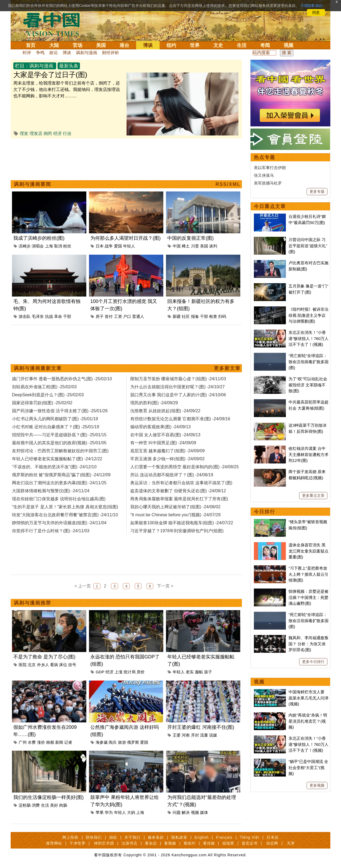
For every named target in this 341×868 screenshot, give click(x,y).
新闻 (59, 742)
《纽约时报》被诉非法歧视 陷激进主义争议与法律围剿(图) (308, 315)
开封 (195, 735)
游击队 (25, 316)
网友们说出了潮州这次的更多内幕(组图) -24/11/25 (59, 483)
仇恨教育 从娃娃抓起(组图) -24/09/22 (165, 411)
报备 (195, 316)
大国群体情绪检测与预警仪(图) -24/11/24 (51, 491)
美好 (54, 805)
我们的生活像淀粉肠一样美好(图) (48, 797)
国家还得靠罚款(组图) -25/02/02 (42, 403)
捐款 (113, 837)
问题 (177, 812)
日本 (100, 246)
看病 (54, 665)
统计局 (130, 672)
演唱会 (38, 246)
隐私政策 (179, 837)
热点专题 (265, 157)
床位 (63, 665)
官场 (78, 45)
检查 (213, 316)
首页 (31, 45)
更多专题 (317, 191)
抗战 (49, 316)
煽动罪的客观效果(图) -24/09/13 (161, 427)
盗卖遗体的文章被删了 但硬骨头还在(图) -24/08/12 (178, 491)
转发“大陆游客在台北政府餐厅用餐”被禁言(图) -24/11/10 (65, 515)
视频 (289, 45)
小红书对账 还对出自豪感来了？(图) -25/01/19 (56, 427)
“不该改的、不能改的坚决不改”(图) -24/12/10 (54, 467)
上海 (49, 246)
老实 (190, 672)
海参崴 (102, 742)
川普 (195, 246)
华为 (109, 812)
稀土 (186, 246)
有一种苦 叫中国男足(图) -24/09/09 (163, 443)
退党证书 (250, 843)
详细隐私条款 (311, 6)
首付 (109, 316)
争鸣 (40, 53)
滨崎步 (25, 246)
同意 (316, 13)
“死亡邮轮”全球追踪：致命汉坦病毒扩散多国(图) (308, 362)
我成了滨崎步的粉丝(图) (39, 238)
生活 (242, 45)
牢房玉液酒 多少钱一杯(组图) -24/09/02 (167, 459)
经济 (58, 133)
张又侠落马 (264, 175)
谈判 (213, 246)
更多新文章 (227, 368)
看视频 (170, 843)
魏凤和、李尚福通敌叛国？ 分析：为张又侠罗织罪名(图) (308, 644)
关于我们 (132, 837)
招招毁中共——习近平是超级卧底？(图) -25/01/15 (59, 435)
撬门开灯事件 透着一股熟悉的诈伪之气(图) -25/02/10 (62, 379)
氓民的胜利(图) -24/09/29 (154, 403)
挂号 (72, 665)
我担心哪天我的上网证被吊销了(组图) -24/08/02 (175, 507)
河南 (186, 735)
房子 (100, 316)
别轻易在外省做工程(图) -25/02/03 (44, 387)
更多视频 (317, 785)
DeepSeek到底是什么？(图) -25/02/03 (48, 395)
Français (224, 837)
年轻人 (129, 246)
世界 (195, 45)
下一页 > (165, 586)
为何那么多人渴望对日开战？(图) (125, 238)
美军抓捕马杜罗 (268, 183)
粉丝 (67, 246)
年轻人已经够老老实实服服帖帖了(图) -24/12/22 (57, 459)
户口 (127, 316)
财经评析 (111, 53)
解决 (186, 812)
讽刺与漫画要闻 (33, 184)
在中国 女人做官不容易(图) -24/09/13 (165, 435)
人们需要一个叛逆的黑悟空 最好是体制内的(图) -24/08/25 (184, 467)
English (202, 837)
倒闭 (48, 133)
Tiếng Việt (249, 837)
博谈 (148, 45)
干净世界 (78, 843)
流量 (204, 735)
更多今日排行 (313, 662)
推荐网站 (54, 843)
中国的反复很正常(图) (190, 238)
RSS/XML (228, 184)
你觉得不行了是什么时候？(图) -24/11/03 (51, 531)
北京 (32, 665)
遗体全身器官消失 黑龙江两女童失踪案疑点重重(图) (308, 551)
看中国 (55, 24)
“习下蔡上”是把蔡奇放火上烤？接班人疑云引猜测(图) (308, 574)
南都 (50, 742)
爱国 (118, 246)
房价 (141, 672)
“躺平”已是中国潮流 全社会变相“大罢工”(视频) (308, 767)
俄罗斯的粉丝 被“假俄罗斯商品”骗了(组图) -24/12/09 (61, 475)
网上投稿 (70, 837)
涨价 (41, 742)
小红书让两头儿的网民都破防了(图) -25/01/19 (55, 419)
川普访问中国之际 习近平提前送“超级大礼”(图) (308, 246)
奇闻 (265, 45)
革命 (58, 316)
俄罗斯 (133, 742)
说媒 (213, 735)
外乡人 (43, 665)
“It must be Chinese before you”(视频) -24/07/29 (175, 515)
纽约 (171, 45)
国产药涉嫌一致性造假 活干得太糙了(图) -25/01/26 (60, 411)
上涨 (119, 672)
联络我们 (94, 837)
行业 (67, 133)
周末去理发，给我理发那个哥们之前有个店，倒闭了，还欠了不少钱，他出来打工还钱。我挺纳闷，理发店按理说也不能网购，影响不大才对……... (67, 89)
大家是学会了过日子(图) (50, 75)
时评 (27, 53)
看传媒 (209, 843)
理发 (24, 133)
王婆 (177, 735)
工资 (118, 316)
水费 (32, 742)
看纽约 (190, 843)
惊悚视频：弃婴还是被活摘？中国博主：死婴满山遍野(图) (308, 597)
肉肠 (63, 805)
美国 (101, 45)
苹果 (100, 812)
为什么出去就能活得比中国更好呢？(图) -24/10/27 (178, 387)
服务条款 (156, 837)
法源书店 (129, 843)
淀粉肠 (25, 805)
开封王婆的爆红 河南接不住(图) (201, 727)
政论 (54, 53)
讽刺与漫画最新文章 (38, 368)
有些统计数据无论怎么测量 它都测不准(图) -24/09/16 (180, 419)
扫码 (222, 316)
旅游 (122, 742)
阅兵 (113, 742)
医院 (23, 665)
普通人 (138, 316)
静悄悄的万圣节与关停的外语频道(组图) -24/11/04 (59, 523)
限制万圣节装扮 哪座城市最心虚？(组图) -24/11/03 (178, 379)
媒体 (204, 812)
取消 (58, 246)
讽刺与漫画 (87, 53)
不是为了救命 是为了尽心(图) (44, 657)
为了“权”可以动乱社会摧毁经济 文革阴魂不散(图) (308, 385)
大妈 (131, 812)
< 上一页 (83, 586)
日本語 (273, 837)
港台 (124, 45)
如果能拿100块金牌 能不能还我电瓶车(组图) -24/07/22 (182, 523)
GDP (100, 672)
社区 (186, 316)
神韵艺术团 (104, 843)
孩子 (208, 672)
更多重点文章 (313, 495)
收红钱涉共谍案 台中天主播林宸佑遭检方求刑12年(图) (308, 454)
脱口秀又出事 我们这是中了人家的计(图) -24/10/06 (178, 395)
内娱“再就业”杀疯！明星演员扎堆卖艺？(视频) (308, 721)
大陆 (54, 45)
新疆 (177, 316)
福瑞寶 (228, 843)
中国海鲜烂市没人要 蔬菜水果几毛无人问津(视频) (308, 698)
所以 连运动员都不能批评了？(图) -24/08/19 (172, 475)
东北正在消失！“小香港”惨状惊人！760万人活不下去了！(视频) (308, 338)
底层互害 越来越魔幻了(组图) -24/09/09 (167, 451)
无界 (291, 843)
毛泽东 (38, 316)
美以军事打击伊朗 (270, 168)
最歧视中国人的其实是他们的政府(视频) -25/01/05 (59, 443)
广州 (23, 742)
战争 (109, 246)
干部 (67, 316)
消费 (36, 805)
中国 (177, 246)
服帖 (199, 672)
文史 (218, 45)
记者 (68, 742)
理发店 (36, 133)
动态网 (272, 843)
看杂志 (151, 843)
